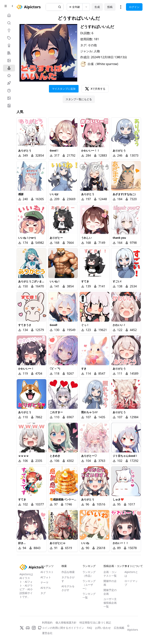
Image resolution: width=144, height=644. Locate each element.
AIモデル (46, 588)
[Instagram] (34, 628)
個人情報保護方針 (66, 622)
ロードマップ (131, 583)
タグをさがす (68, 579)
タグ (43, 593)
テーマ (44, 582)
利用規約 (47, 622)
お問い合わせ (103, 628)
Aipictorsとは (131, 574)
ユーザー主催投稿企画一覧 (110, 603)
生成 (97, 7)
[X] (22, 628)
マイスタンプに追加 (64, 89)
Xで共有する (95, 89)
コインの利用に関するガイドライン (63, 628)
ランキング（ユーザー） (89, 585)
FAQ (90, 628)
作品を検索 (68, 572)
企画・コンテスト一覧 (110, 574)
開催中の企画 (110, 583)
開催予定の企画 (110, 592)
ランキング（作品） (89, 574)
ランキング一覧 (89, 596)
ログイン (134, 7)
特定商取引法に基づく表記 (95, 622)
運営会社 (47, 633)
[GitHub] (40, 628)
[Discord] (28, 628)
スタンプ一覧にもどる (79, 99)
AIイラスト (47, 572)
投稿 (110, 7)
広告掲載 (119, 628)
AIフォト (46, 577)
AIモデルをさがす (68, 588)
